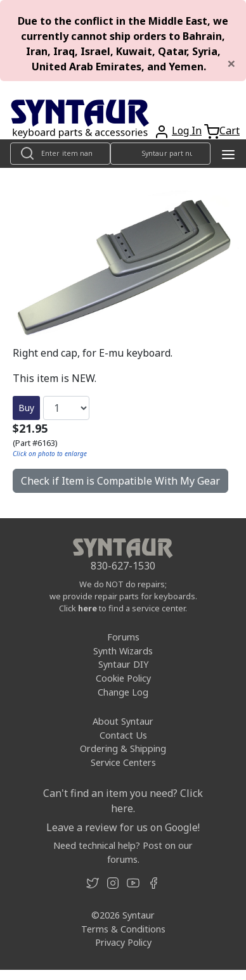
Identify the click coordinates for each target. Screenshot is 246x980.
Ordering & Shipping (123, 748)
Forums (123, 637)
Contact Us (123, 735)
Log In (187, 130)
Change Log (123, 692)
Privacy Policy (123, 942)
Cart (230, 130)
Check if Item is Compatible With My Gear (120, 481)
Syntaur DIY (123, 664)
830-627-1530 (123, 566)
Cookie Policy (123, 678)
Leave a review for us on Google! (123, 827)
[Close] (231, 63)
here (87, 608)
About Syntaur (123, 721)
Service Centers (123, 762)
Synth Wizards (123, 651)
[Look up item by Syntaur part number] (160, 154)
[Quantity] (66, 408)
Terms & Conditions (123, 929)
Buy (26, 408)
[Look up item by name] (60, 154)
